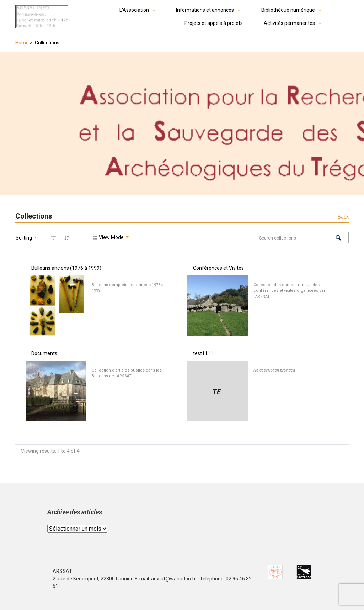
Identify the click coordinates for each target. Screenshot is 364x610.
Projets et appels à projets (214, 23)
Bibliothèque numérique (288, 10)
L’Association (134, 10)
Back (343, 217)
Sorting (24, 238)
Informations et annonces (205, 10)
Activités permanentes (289, 23)
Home (22, 43)
